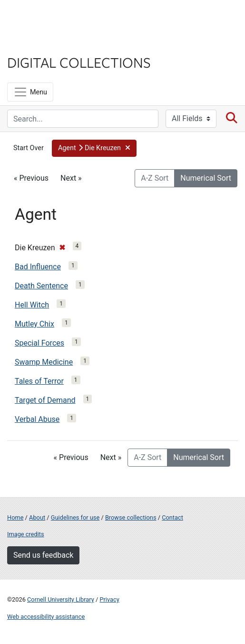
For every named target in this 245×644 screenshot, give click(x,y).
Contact (172, 517)
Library (36, 44)
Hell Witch (32, 305)
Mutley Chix (34, 324)
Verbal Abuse (37, 419)
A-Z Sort (155, 178)
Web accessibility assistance (46, 617)
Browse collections (131, 517)
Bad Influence (38, 267)
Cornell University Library (61, 599)
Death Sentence (41, 286)
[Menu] (30, 92)
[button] (94, 148)
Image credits (26, 534)
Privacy (109, 599)
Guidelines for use (75, 517)
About (37, 517)
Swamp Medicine (44, 362)
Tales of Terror (39, 381)
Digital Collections (79, 62)
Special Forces (39, 343)
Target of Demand (45, 400)
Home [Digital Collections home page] (15, 517)
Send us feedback (43, 555)
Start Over (29, 148)
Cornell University (55, 18)
